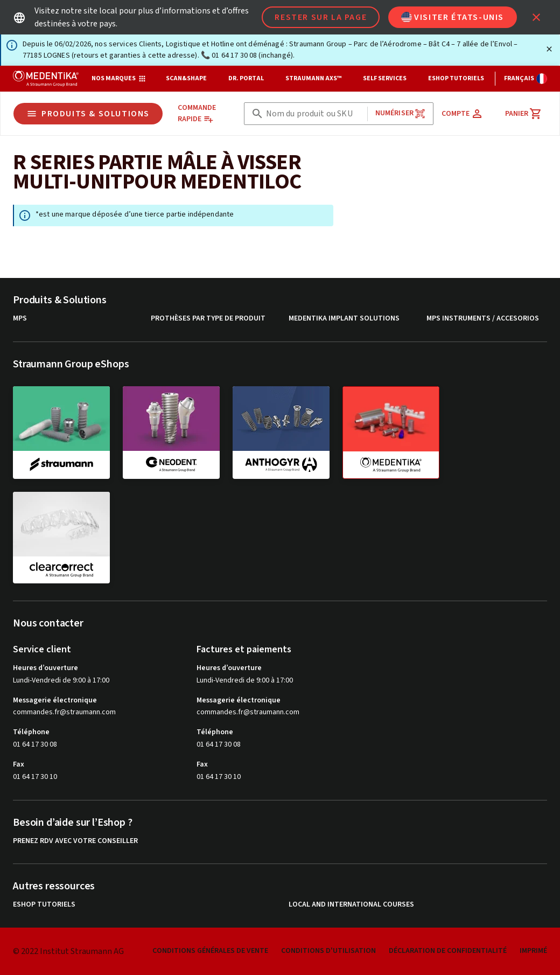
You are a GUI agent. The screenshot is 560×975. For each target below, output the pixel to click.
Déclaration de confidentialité (448, 951)
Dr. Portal (246, 78)
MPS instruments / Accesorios (483, 319)
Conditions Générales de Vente (210, 951)
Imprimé (533, 951)
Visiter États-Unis (453, 17)
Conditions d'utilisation (328, 951)
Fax (19, 764)
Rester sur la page (321, 17)
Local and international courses (351, 905)
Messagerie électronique (55, 700)
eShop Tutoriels (456, 78)
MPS (20, 319)
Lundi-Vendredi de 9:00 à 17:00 (61, 680)
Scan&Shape (186, 78)
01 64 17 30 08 (35, 744)
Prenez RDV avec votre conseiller (75, 841)
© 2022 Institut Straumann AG (68, 951)
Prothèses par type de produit (208, 319)
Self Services (385, 78)
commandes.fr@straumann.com (64, 712)
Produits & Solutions (88, 114)
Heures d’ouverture (45, 668)
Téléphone (31, 732)
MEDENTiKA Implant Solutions (344, 319)
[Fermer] (549, 49)
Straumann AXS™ (313, 78)
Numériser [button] (400, 113)
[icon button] (536, 17)
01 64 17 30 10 (35, 777)
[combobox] (314, 114)
